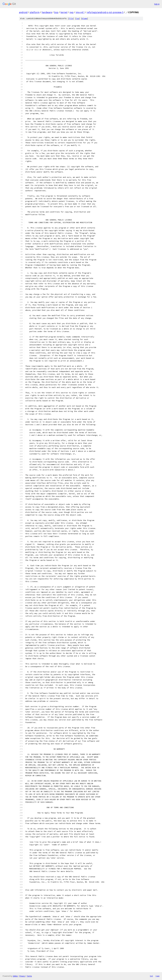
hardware (47, 12)
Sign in (157, 4)
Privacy (22, 976)
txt (151, 976)
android (23, 12)
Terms (29, 976)
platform (35, 12)
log (77, 19)
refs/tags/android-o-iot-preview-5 (105, 12)
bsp (56, 12)
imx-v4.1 (80, 12)
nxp (72, 12)
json (157, 976)
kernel (64, 12)
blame (85, 19)
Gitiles (15, 976)
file (71, 19)
